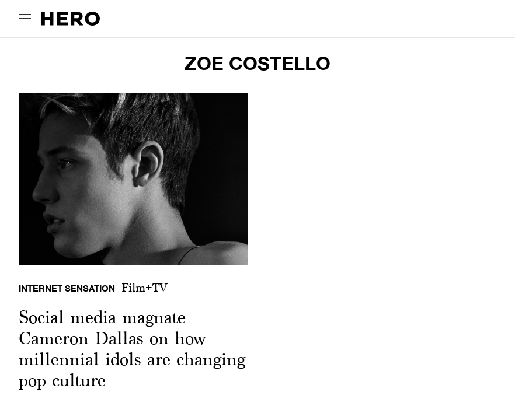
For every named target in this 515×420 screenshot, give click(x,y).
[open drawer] (25, 19)
